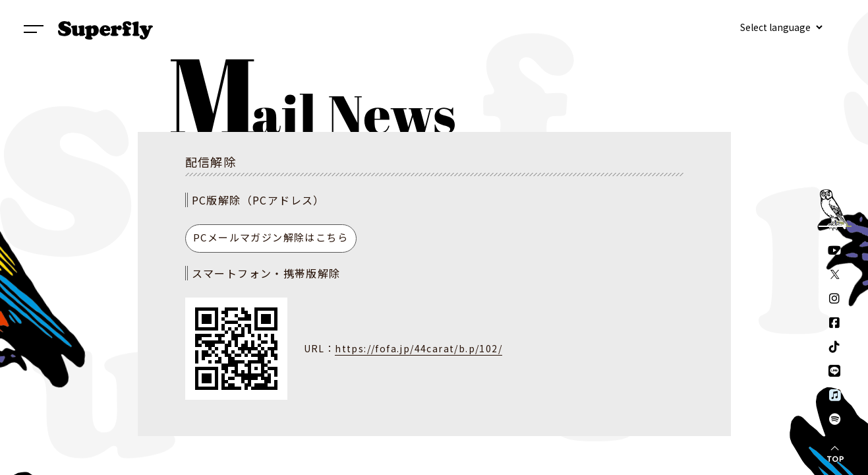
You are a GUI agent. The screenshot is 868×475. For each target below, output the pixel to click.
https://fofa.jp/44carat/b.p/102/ (419, 348)
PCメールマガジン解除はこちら (271, 237)
